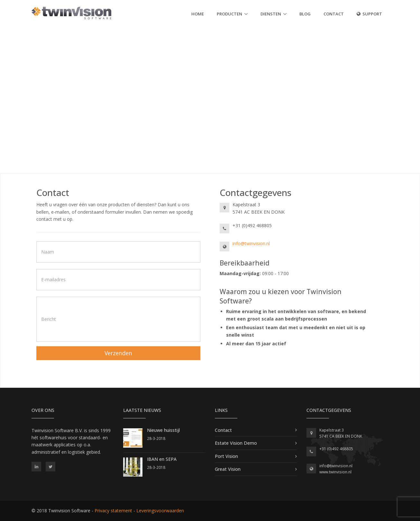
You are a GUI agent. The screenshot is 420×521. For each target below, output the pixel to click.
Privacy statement (113, 511)
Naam (48, 252)
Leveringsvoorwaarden (160, 511)
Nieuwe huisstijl (163, 430)
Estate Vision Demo (236, 443)
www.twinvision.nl (335, 472)
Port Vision (226, 456)
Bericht (49, 319)
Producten (229, 14)
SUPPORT (369, 14)
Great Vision (228, 469)
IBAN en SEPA (162, 459)
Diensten (271, 14)
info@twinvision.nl (251, 243)
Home (198, 14)
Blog (305, 14)
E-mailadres (53, 279)
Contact (334, 14)
